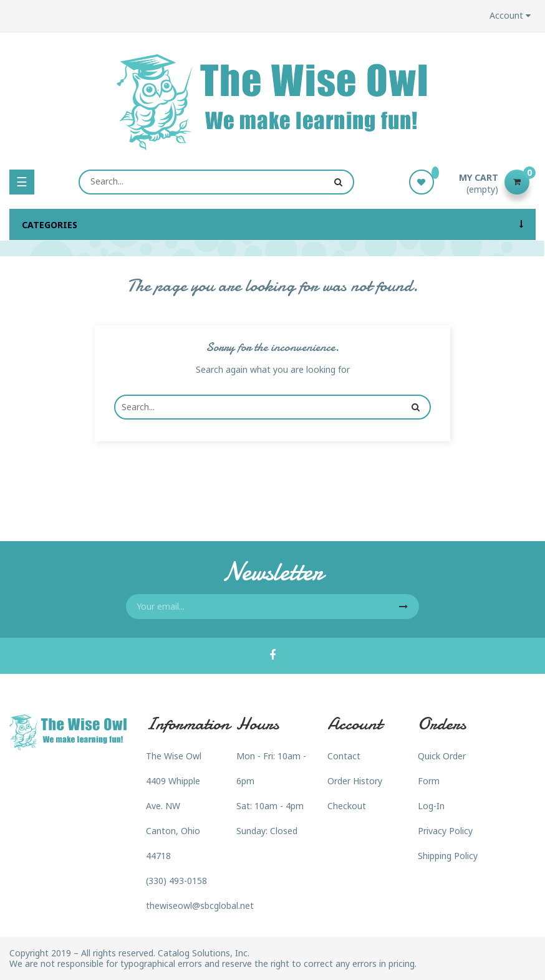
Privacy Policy (445, 831)
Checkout (347, 806)
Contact (344, 756)
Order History (355, 781)
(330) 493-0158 (176, 881)
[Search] (216, 182)
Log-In (431, 806)
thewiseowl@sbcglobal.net (200, 906)
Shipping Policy (448, 856)
